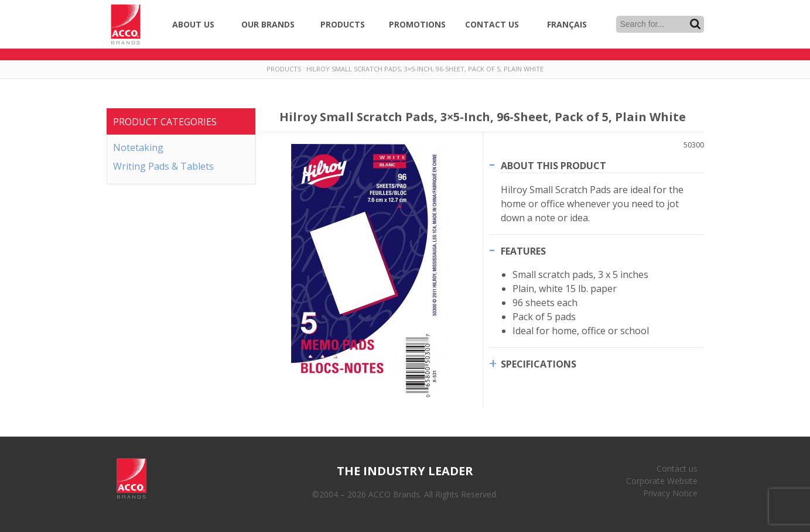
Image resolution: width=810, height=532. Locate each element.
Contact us (677, 468)
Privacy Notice (670, 493)
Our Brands (268, 24)
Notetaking (138, 147)
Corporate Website (662, 481)
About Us (193, 24)
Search (695, 24)
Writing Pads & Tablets (163, 166)
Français (567, 24)
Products (343, 24)
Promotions (417, 24)
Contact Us (492, 24)
